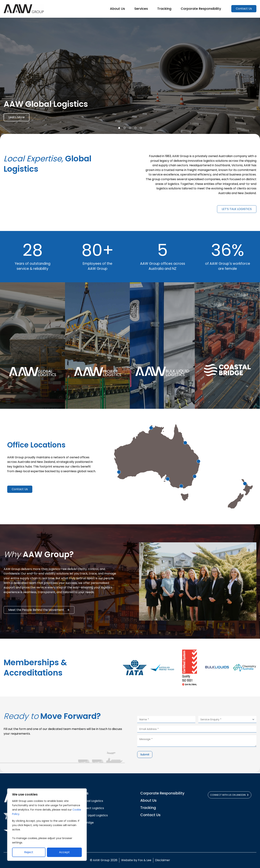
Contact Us (150, 815)
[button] (119, 129)
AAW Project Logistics (89, 808)
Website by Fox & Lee (136, 860)
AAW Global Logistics (89, 801)
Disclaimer (163, 860)
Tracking (148, 808)
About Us (148, 800)
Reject (29, 852)
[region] (47, 825)
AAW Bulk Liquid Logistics (91, 815)
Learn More (17, 118)
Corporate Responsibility (162, 793)
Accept (64, 852)
